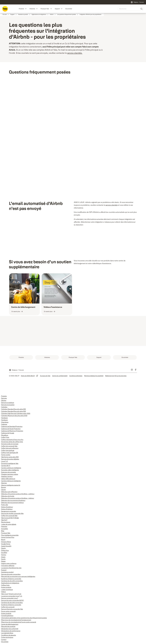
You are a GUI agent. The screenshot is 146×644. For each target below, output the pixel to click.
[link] (6, 14)
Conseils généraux (7, 616)
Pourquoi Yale (45, 9)
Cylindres (4, 407)
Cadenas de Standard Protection (12, 426)
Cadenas (4, 424)
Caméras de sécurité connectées (12, 581)
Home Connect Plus (8, 537)
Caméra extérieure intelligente (11, 468)
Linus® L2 (4, 461)
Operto (3, 548)
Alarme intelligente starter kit (11, 485)
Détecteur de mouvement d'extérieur (13, 500)
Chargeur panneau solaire (10, 474)
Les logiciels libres (7, 633)
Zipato (3, 557)
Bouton (4, 487)
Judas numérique (7, 590)
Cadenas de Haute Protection (11, 429)
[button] (26, 9)
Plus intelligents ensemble (10, 535)
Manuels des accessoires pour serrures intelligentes (18, 576)
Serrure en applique (8, 403)
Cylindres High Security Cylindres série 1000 (16, 413)
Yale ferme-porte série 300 (10, 457)
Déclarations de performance (11, 631)
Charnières (5, 422)
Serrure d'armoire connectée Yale (12, 609)
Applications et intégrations (10, 583)
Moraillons (5, 435)
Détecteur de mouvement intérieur (12, 503)
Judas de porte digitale (9, 524)
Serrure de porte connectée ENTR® (13, 600)
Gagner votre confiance (9, 563)
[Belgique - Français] (137, 2)
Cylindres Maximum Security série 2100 (14, 416)
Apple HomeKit (6, 546)
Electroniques (6, 522)
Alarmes (4, 483)
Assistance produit (7, 572)
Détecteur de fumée (8, 496)
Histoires (32, 9)
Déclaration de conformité (10, 629)
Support (57, 9)
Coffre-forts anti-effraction (10, 448)
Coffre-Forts (5, 437)
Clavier (3, 490)
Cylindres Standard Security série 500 (14, 411)
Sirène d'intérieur (7, 509)
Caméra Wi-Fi (6, 466)
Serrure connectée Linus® (10, 598)
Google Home (6, 544)
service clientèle (112, 205)
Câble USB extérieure (8, 479)
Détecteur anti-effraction (9, 492)
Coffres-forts (5, 585)
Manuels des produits (8, 626)
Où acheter (69, 9)
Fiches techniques (7, 637)
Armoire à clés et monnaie (10, 444)
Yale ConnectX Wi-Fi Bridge (10, 518)
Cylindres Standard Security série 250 (14, 409)
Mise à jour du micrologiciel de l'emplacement (16, 620)
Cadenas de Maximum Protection (12, 431)
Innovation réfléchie (8, 566)
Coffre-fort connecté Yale (9, 446)
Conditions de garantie (9, 635)
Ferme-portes (6, 455)
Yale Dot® (4, 520)
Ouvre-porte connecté (8, 611)
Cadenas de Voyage (8, 433)
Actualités (5, 529)
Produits (21, 9)
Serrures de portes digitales (10, 459)
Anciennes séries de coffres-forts (12, 442)
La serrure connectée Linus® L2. (12, 596)
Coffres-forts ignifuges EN (10, 453)
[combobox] (131, 9)
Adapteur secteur (7, 476)
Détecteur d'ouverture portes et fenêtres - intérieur (18, 498)
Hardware (4, 418)
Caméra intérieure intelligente (11, 481)
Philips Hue (5, 550)
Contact (4, 640)
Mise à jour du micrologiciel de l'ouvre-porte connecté (19, 622)
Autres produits (6, 587)
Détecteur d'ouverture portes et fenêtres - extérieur (18, 494)
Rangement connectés (9, 511)
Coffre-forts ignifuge (8, 450)
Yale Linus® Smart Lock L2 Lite (11, 594)
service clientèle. (75, 53)
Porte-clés (5, 505)
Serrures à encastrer (8, 405)
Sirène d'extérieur (7, 507)
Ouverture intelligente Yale (10, 463)
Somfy (3, 559)
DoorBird (4, 553)
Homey (4, 555)
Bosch (3, 540)
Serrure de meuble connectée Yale (12, 513)
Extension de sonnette (9, 472)
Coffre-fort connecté (8, 607)
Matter (3, 561)
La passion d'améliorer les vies (11, 568)
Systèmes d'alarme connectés (11, 579)
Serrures (4, 398)
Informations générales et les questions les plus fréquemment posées (24, 618)
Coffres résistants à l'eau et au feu (12, 440)
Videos (3, 592)
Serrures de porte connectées (11, 574)
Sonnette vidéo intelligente (10, 470)
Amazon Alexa (6, 542)
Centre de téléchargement (10, 624)
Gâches (4, 400)
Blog (3, 531)
